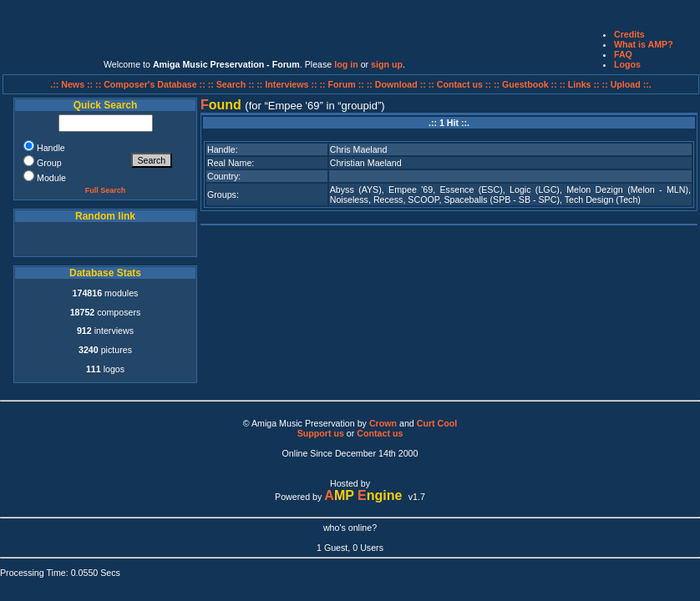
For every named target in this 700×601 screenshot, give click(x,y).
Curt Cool (437, 423)
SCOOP (423, 199)
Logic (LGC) (535, 189)
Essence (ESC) (471, 189)
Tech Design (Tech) (603, 199)
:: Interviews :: (288, 84)
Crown (383, 423)
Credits (629, 34)
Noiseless (349, 199)
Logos (627, 64)
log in (346, 64)
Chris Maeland (359, 149)
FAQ (623, 54)
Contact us (380, 433)
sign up (387, 64)
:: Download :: (398, 84)
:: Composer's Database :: (152, 84)
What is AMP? (644, 44)
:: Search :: (233, 84)
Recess (388, 199)
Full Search (106, 190)
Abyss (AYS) (356, 189)
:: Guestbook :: (525, 84)
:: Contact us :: (460, 84)
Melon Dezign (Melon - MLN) (627, 189)
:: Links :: (580, 84)
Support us (321, 433)
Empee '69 (411, 189)
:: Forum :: (343, 84)
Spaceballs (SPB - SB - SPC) (502, 199)
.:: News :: (73, 84)
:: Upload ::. (627, 84)
